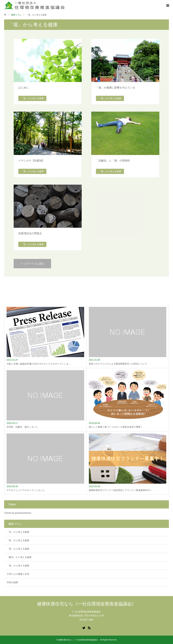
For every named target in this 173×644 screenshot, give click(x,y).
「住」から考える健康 (18, 532)
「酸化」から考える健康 (19, 557)
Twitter (84, 628)
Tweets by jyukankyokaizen (18, 513)
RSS (89, 628)
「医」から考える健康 (18, 540)
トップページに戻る (32, 264)
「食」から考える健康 (18, 566)
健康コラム (16, 15)
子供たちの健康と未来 (18, 574)
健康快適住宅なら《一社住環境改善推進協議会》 (87, 604)
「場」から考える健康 (18, 549)
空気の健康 (12, 582)
